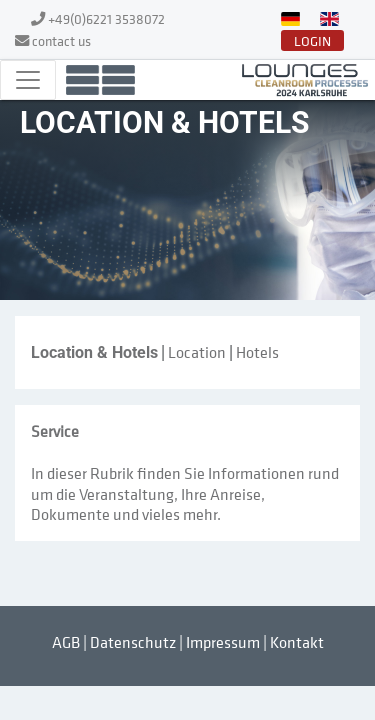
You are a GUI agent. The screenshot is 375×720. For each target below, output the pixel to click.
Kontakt (297, 642)
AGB (66, 642)
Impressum (223, 642)
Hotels (257, 352)
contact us (61, 40)
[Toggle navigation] (28, 80)
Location (197, 352)
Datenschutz (133, 642)
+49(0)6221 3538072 (106, 18)
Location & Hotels (94, 352)
